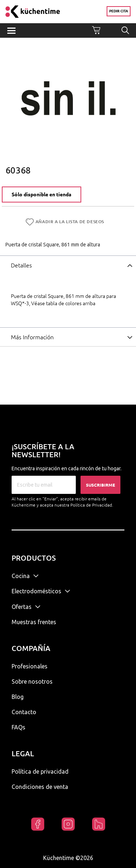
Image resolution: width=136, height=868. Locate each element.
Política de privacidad (40, 771)
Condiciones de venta (40, 787)
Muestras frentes (34, 622)
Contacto (24, 712)
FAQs (18, 727)
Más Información (32, 337)
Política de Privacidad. (92, 505)
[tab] (68, 265)
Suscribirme (100, 485)
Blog (18, 697)
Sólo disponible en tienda (42, 195)
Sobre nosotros (32, 681)
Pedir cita (119, 11)
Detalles (21, 265)
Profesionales (30, 666)
